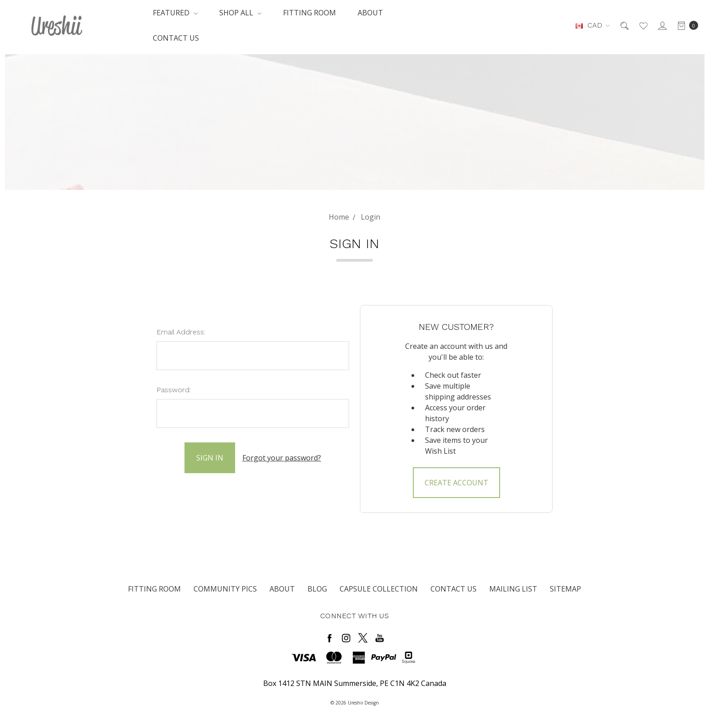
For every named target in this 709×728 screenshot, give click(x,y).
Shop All (240, 13)
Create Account (456, 483)
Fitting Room (310, 13)
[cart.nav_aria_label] (685, 25)
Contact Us (176, 38)
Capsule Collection (379, 589)
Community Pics (225, 589)
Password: (174, 390)
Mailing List (513, 589)
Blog (317, 589)
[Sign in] (662, 25)
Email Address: (181, 332)
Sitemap (565, 589)
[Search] (624, 25)
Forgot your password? (282, 458)
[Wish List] (643, 25)
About (370, 13)
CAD (593, 25)
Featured (175, 13)
